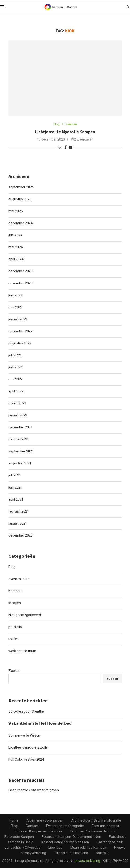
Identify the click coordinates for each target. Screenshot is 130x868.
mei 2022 (16, 379)
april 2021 (16, 499)
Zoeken (14, 671)
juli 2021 (15, 475)
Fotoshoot (117, 837)
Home (14, 820)
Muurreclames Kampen (88, 848)
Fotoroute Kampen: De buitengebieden (71, 837)
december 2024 (21, 223)
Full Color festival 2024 (26, 759)
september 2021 (21, 451)
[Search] (128, 7)
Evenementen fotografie (65, 826)
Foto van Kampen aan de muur (38, 831)
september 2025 (21, 187)
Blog (12, 567)
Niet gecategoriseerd (25, 615)
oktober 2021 (19, 439)
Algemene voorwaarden (45, 820)
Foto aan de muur (106, 826)
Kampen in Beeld (20, 842)
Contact (32, 826)
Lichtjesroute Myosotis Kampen (65, 132)
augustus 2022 (20, 343)
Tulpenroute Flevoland (71, 853)
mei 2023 (16, 307)
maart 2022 (17, 403)
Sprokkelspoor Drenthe (26, 711)
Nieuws (120, 848)
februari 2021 (19, 511)
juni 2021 (15, 487)
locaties (15, 603)
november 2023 (21, 283)
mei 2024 (16, 247)
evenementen (19, 579)
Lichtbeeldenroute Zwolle (28, 747)
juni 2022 (15, 367)
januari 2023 (18, 319)
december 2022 (21, 331)
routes (14, 639)
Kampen (15, 591)
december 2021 (21, 427)
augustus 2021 (20, 463)
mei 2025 (16, 211)
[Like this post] (60, 147)
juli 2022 (15, 355)
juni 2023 (15, 295)
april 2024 (16, 259)
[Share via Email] (71, 147)
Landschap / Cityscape (23, 848)
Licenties (55, 848)
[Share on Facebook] (66, 147)
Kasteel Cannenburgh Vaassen (65, 842)
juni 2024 (15, 235)
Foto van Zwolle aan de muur (93, 831)
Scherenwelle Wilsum (25, 735)
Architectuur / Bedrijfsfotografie (96, 820)
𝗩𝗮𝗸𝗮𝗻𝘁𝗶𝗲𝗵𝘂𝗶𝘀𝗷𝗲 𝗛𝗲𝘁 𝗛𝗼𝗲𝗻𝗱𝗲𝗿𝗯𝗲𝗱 (40, 723)
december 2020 (21, 535)
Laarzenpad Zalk (110, 842)
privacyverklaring (33, 853)
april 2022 (16, 391)
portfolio (15, 627)
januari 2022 (18, 415)
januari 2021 (18, 523)
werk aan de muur (22, 651)
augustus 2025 (20, 199)
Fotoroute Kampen (19, 837)
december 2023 (21, 271)
